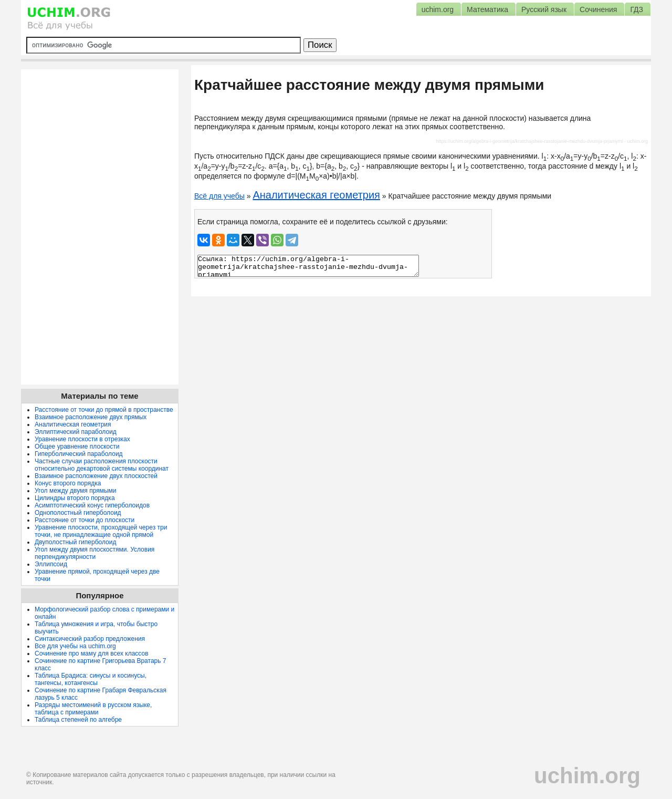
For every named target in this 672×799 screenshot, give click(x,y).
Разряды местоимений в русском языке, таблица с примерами (93, 709)
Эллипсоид (51, 564)
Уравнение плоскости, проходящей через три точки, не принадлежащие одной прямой (101, 531)
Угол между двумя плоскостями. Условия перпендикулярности (94, 553)
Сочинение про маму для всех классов (92, 653)
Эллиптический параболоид (76, 432)
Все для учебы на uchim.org (75, 646)
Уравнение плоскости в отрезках (82, 439)
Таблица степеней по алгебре (78, 720)
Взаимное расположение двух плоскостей (96, 476)
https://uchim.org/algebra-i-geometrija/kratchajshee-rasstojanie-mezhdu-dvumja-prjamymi (530, 141)
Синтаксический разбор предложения (90, 639)
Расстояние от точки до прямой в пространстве (104, 410)
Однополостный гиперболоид (78, 513)
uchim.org (587, 776)
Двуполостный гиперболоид (75, 542)
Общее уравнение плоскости (77, 447)
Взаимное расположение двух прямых (91, 417)
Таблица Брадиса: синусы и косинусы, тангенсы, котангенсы (91, 679)
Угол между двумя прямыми (76, 491)
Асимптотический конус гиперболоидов (92, 505)
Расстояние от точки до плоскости (85, 520)
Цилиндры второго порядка (75, 498)
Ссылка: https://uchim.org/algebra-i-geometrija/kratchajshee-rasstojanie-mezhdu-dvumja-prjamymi (308, 266)
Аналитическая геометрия (316, 195)
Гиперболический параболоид (79, 454)
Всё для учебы (219, 196)
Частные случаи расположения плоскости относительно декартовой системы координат (102, 465)
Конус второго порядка (68, 483)
